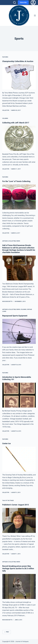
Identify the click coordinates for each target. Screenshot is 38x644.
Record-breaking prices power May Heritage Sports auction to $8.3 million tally (18, 568)
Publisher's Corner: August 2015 (16, 505)
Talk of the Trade (8, 501)
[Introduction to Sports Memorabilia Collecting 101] (19, 395)
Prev (7, 632)
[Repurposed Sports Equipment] (19, 331)
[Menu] (35, 16)
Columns (5, 118)
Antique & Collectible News (11, 241)
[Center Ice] (19, 459)
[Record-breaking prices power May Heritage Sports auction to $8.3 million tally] (19, 586)
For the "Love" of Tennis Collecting (16, 181)
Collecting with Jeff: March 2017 (16, 123)
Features (5, 57)
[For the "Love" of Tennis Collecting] (19, 197)
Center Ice (7, 443)
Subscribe (23, 2)
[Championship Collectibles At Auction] (19, 77)
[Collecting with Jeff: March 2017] (19, 138)
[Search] (14, 3)
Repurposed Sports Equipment (15, 316)
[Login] (33, 3)
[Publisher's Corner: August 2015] (19, 520)
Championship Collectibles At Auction (18, 61)
